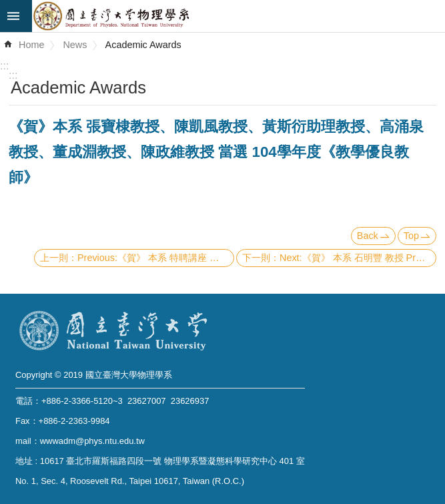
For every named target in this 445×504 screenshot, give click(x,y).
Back (368, 236)
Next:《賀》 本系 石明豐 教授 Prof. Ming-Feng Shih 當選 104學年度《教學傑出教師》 (358, 258)
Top (411, 236)
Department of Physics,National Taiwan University (239, 16)
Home (31, 45)
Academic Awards (143, 45)
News (75, 45)
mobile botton (16, 16)
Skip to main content (7, 7)
